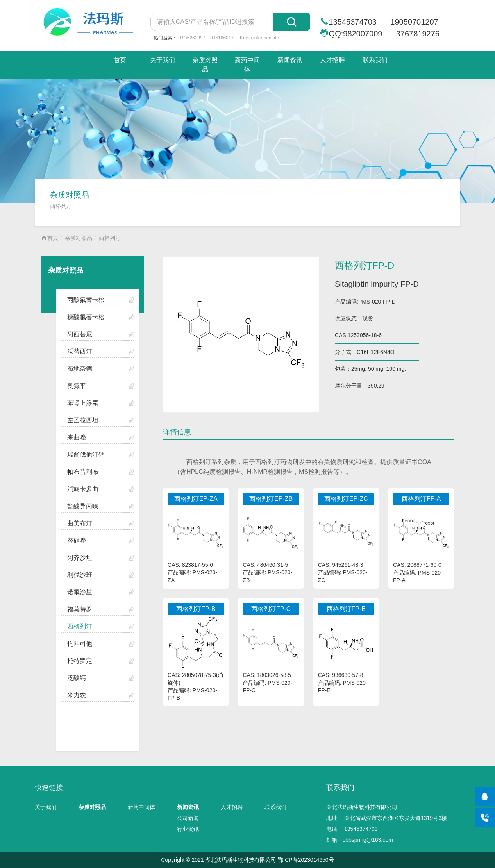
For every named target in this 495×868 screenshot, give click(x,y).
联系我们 (375, 60)
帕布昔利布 (83, 472)
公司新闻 (188, 818)
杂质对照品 (205, 65)
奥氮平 (77, 386)
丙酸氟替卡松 (86, 300)
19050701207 (414, 22)
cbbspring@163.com (368, 840)
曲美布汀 (80, 523)
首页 (120, 60)
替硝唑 (77, 540)
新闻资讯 (290, 60)
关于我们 (163, 60)
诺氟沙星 (80, 592)
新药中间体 (247, 65)
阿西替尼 (80, 334)
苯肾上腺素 (83, 403)
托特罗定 (80, 661)
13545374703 (353, 22)
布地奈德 (80, 369)
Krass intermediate (259, 38)
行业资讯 (188, 829)
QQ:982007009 (356, 34)
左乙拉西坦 (83, 420)
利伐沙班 (80, 575)
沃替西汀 (80, 351)
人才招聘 (332, 60)
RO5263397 (193, 38)
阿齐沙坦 (80, 558)
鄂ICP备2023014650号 (306, 860)
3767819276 (418, 34)
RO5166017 (221, 38)
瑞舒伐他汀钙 (86, 455)
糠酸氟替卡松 (86, 317)
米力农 (77, 695)
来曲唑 (77, 437)
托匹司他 (80, 644)
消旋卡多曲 (83, 489)
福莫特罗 (80, 609)
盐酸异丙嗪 (83, 506)
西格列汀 (110, 238)
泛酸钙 (77, 678)
